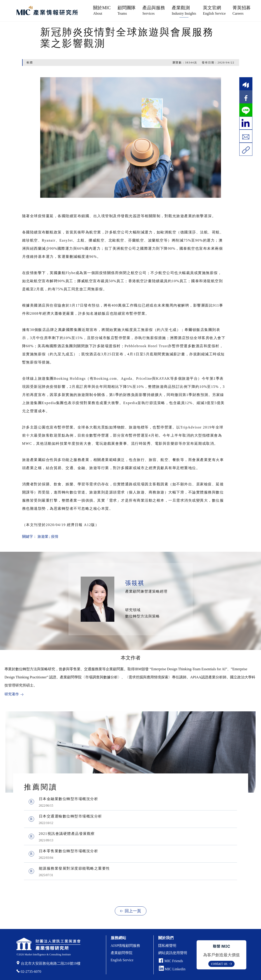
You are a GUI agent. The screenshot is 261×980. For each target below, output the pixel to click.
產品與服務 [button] (154, 10)
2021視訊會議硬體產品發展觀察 (67, 834)
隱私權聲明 (167, 946)
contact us (219, 964)
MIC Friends (174, 961)
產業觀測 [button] (184, 10)
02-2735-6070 (31, 972)
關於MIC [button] (102, 10)
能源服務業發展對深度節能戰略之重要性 (74, 868)
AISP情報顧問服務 (126, 946)
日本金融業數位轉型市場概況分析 (69, 799)
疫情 (55, 537)
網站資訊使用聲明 (173, 953)
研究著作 (12, 694)
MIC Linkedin (172, 969)
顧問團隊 (127, 10)
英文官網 (214, 10)
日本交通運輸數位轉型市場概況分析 (71, 816)
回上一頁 (133, 911)
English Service (122, 960)
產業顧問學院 (122, 953)
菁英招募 (242, 10)
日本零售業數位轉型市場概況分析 (69, 851)
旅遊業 (43, 537)
